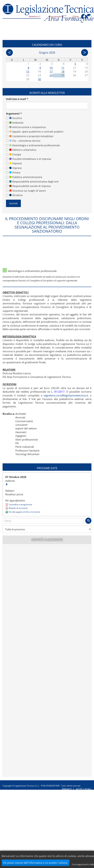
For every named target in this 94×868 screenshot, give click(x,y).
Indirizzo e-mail (17, 99)
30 (39, 79)
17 (51, 71)
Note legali (84, 789)
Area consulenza (56, 16)
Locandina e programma (20, 504)
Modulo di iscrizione (18, 508)
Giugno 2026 (47, 53)
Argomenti (14, 113)
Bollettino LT (35, 16)
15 (28, 71)
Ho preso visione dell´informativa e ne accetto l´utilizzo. (36, 863)
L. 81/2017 (58, 392)
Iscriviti (13, 203)
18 (63, 71)
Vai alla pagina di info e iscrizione (24, 512)
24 (51, 75)
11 (63, 68)
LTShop (75, 16)
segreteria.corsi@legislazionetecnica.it (66, 395)
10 (51, 68)
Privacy (67, 789)
